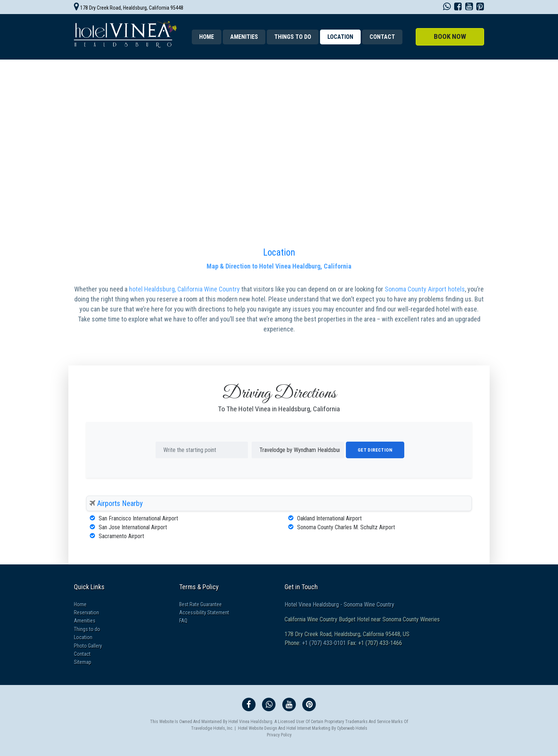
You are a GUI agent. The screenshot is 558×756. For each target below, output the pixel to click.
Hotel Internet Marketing (308, 728)
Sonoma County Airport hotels (425, 289)
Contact (382, 37)
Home (207, 37)
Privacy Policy (279, 735)
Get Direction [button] (375, 450)
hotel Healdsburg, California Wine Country (185, 289)
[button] (450, 37)
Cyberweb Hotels (352, 728)
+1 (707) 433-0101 (323, 643)
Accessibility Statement (204, 612)
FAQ (183, 621)
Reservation (86, 612)
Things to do (293, 37)
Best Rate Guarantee (200, 604)
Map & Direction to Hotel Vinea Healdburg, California (279, 266)
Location (279, 252)
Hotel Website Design (258, 728)
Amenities (244, 37)
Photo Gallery (88, 646)
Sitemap (83, 662)
